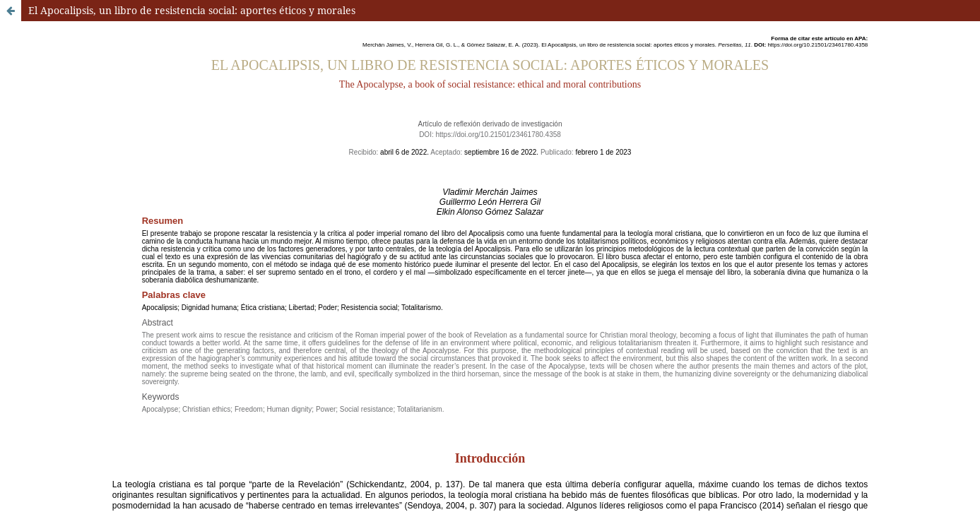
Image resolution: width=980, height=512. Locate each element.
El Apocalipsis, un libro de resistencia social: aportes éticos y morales (192, 10)
